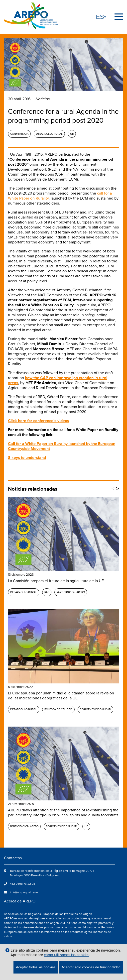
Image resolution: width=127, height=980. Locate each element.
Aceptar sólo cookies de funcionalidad (91, 967)
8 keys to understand (27, 458)
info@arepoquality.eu (24, 892)
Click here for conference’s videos (39, 421)
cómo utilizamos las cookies (67, 955)
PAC (47, 592)
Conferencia (19, 134)
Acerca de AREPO (20, 901)
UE (72, 134)
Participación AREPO (71, 592)
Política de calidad (58, 709)
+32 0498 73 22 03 (23, 884)
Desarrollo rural (49, 134)
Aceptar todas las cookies (36, 967)
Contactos (13, 858)
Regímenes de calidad (95, 709)
